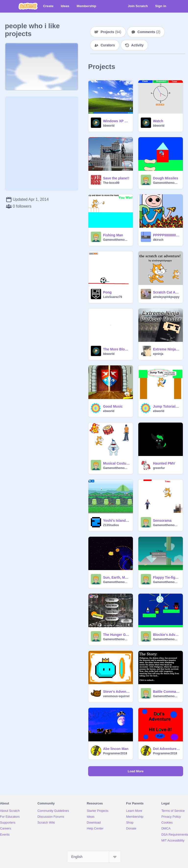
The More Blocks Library (117, 349)
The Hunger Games (117, 635)
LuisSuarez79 (112, 297)
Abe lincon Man (116, 749)
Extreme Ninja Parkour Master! (166, 349)
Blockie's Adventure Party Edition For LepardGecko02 (166, 635)
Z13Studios (111, 525)
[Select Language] (94, 857)
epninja (158, 354)
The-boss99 (111, 183)
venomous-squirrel (116, 696)
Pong (107, 292)
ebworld (109, 411)
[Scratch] (28, 6)
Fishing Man (113, 235)
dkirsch (158, 240)
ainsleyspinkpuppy (166, 297)
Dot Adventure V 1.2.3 (166, 749)
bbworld (109, 126)
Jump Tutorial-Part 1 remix (166, 406)
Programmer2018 (115, 753)
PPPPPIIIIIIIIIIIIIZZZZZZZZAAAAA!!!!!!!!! (166, 235)
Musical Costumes (117, 463)
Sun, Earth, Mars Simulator (117, 577)
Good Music (113, 406)
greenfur (159, 468)
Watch (158, 121)
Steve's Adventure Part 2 (117, 692)
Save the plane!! (116, 178)
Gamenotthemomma (166, 183)
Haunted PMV (164, 463)
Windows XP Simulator (117, 121)
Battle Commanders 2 (166, 692)
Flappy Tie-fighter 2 (166, 577)
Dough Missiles (166, 178)
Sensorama (162, 521)
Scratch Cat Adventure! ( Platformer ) (166, 292)
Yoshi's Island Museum (117, 521)
